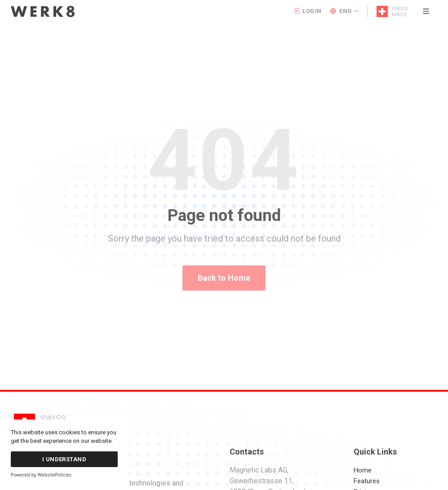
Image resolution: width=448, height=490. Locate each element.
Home (363, 470)
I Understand (64, 459)
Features (367, 481)
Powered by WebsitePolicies (41, 475)
